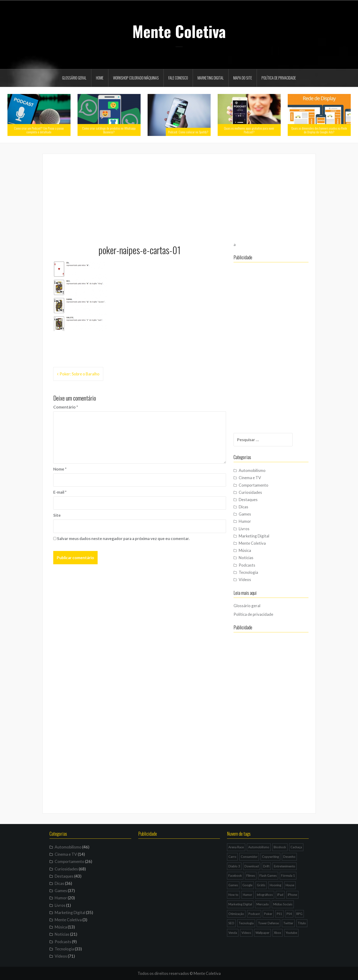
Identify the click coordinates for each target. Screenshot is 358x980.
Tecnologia (253, 572)
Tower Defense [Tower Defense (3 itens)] (268, 923)
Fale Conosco (178, 78)
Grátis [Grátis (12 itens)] (261, 885)
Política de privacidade (279, 78)
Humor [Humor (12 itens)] (248, 895)
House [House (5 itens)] (290, 885)
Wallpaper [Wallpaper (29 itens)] (262, 933)
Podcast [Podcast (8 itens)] (254, 914)
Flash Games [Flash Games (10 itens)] (268, 876)
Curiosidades (255, 492)
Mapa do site (243, 78)
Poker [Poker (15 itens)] (268, 914)
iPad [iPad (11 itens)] (280, 895)
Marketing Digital (211, 78)
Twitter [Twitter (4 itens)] (288, 923)
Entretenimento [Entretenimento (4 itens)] (285, 866)
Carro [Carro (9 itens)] (232, 857)
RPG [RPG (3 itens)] (299, 914)
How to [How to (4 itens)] (233, 895)
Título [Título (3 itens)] (302, 923)
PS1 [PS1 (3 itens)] (279, 914)
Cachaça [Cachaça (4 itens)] (296, 847)
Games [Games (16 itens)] (233, 885)
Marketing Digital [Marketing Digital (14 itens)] (240, 904)
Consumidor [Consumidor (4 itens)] (249, 857)
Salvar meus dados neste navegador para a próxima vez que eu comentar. (123, 538)
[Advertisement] (179, 197)
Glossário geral (74, 78)
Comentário (66, 407)
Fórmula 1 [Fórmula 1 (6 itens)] (288, 876)
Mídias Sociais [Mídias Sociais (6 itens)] (283, 904)
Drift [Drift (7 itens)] (266, 866)
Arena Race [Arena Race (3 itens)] (236, 847)
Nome (60, 469)
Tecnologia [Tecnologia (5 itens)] (246, 923)
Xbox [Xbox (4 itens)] (278, 933)
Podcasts (252, 565)
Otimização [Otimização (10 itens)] (236, 914)
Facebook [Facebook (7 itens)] (235, 876)
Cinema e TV (255, 478)
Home (100, 78)
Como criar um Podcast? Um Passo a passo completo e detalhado (39, 130)
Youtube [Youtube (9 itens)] (291, 933)
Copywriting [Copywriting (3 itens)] (270, 857)
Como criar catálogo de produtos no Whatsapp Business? (109, 130)
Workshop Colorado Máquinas (136, 78)
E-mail (60, 492)
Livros (249, 529)
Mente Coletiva (179, 31)
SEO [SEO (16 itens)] (231, 923)
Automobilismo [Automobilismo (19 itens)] (259, 847)
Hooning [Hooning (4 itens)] (275, 885)
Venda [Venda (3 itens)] (233, 933)
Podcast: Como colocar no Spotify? (188, 132)
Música (250, 550)
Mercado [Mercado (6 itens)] (263, 904)
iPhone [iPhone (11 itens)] (292, 895)
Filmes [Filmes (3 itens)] (251, 876)
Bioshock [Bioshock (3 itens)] (280, 847)
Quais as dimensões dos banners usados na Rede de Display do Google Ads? (319, 130)
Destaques (253, 500)
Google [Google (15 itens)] (247, 885)
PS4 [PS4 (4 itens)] (289, 914)
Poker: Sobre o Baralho (80, 374)
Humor (250, 521)
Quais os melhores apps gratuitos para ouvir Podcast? (249, 130)
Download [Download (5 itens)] (252, 866)
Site (57, 515)
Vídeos (250, 580)
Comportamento (258, 485)
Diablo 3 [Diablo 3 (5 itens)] (234, 866)
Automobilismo (257, 470)
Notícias (251, 558)
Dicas (248, 507)
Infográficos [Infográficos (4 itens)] (265, 895)
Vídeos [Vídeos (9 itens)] (246, 933)
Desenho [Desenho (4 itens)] (289, 857)
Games (250, 514)
